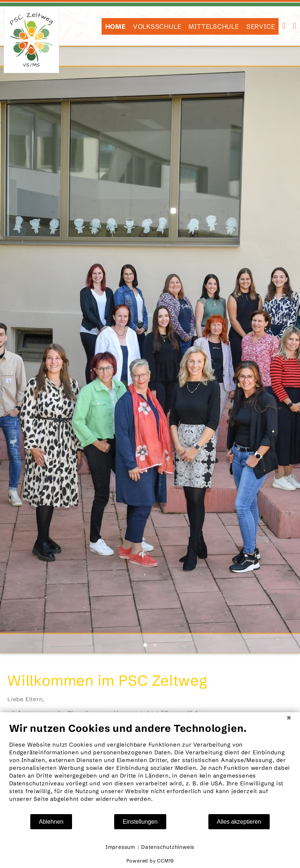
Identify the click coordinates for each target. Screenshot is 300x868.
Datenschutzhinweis (168, 847)
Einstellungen (140, 822)
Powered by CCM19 (150, 861)
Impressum (120, 847)
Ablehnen (51, 822)
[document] (150, 768)
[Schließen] (289, 718)
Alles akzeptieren (239, 822)
